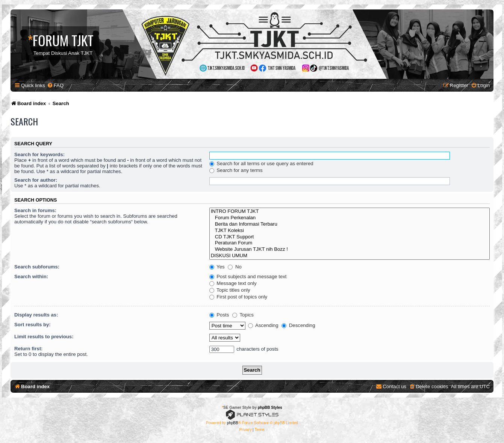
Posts (219, 315)
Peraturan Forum (350, 243)
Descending (298, 325)
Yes (217, 267)
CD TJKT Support (350, 237)
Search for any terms (236, 170)
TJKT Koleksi (350, 231)
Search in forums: (35, 210)
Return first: (28, 349)
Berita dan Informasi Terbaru (350, 224)
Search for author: (36, 180)
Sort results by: (33, 325)
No (235, 267)
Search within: (31, 276)
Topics (243, 315)
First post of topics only (238, 297)
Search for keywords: (39, 154)
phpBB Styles (270, 408)
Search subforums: (37, 267)
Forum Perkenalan (350, 218)
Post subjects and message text (248, 276)
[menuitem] (55, 85)
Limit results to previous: (44, 337)
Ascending (263, 325)
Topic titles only (230, 290)
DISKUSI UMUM (350, 256)
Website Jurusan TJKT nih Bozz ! (350, 249)
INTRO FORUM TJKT (350, 212)
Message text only (233, 283)
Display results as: (36, 315)
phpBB (233, 423)
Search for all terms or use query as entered (261, 163)
